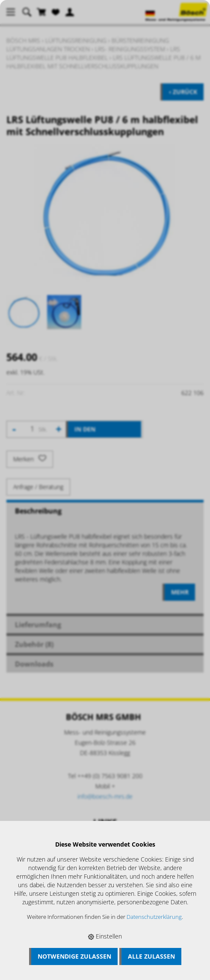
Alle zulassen (151, 956)
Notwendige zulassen (74, 956)
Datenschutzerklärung (154, 917)
